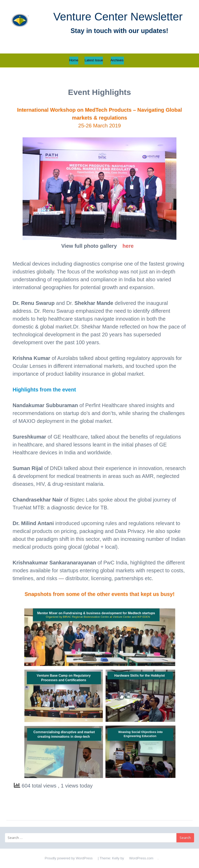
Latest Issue (94, 60)
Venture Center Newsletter (118, 17)
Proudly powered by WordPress (69, 858)
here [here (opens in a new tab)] (128, 246)
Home (74, 60)
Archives (117, 60)
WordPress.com (141, 858)
